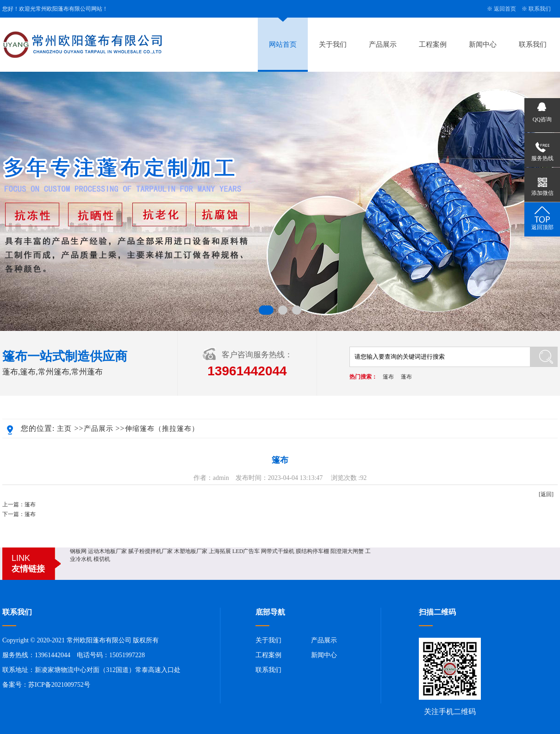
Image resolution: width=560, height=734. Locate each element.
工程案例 (433, 44)
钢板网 (78, 551)
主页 (64, 429)
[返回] (546, 494)
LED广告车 (246, 551)
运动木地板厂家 (107, 551)
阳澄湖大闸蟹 (347, 551)
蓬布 (406, 377)
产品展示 (383, 44)
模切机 (102, 559)
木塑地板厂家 (191, 551)
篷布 (388, 377)
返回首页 (505, 9)
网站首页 (283, 44)
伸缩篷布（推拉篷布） (162, 429)
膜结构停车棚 (312, 551)
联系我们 (540, 9)
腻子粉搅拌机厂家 (150, 551)
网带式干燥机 (278, 551)
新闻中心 (483, 44)
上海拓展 (220, 551)
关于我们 (333, 44)
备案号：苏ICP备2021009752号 (46, 685)
